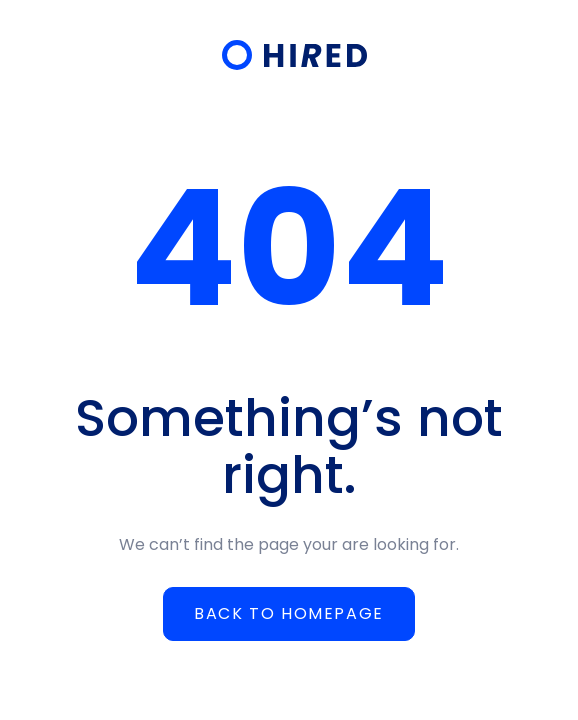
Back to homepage (289, 613)
